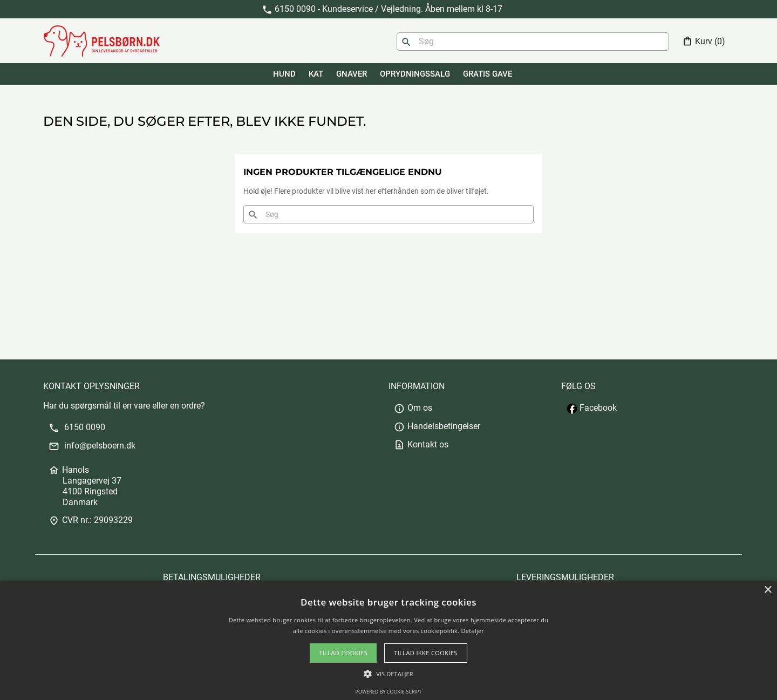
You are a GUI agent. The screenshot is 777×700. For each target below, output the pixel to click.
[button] (388, 674)
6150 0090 (77, 427)
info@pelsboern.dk (92, 446)
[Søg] (533, 42)
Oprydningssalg (415, 74)
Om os (413, 408)
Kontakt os (421, 444)
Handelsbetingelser (437, 426)
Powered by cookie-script (389, 692)
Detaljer (473, 631)
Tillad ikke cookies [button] (426, 653)
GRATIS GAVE (488, 74)
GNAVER (352, 74)
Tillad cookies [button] (343, 653)
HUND (284, 74)
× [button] (768, 590)
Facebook (592, 408)
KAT (316, 74)
